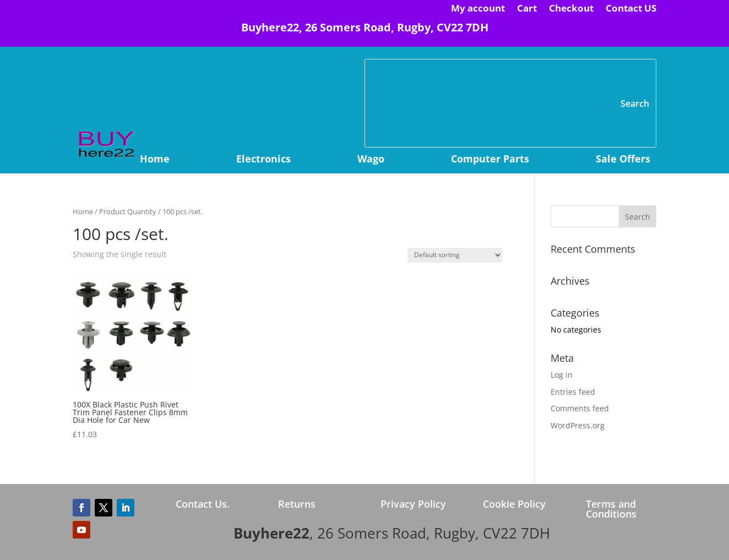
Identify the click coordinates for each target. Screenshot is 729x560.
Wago (371, 160)
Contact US (631, 9)
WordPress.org (578, 425)
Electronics (263, 160)
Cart (527, 9)
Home (155, 160)
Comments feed (580, 408)
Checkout (571, 9)
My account (478, 9)
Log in (562, 375)
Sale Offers (623, 160)
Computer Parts (490, 160)
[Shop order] (455, 255)
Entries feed (573, 392)
